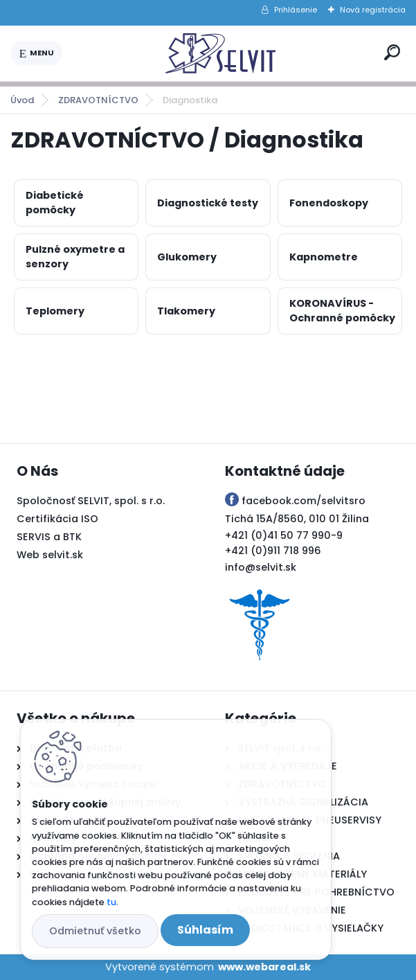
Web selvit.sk (50, 555)
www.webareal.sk (264, 967)
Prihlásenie (296, 10)
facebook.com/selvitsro (304, 501)
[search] (392, 52)
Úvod (22, 100)
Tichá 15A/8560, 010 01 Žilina (297, 519)
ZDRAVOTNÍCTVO (98, 100)
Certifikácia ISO (57, 519)
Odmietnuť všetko (95, 931)
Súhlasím (205, 930)
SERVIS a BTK (49, 537)
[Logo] (221, 53)
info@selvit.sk (261, 567)
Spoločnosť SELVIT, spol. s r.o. (91, 501)
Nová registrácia (373, 10)
